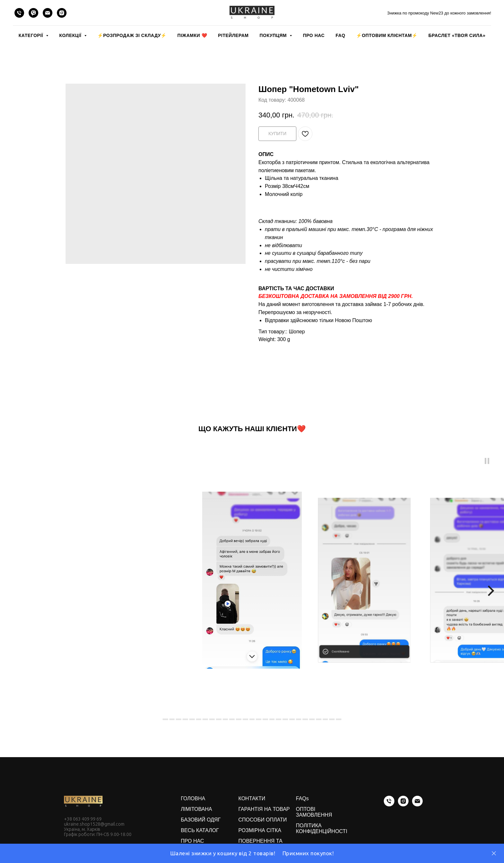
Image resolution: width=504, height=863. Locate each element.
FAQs (302, 798)
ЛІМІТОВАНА (197, 809)
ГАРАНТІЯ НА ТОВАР (264, 809)
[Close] (494, 854)
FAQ (340, 35)
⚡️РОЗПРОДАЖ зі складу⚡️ (132, 35)
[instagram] (62, 13)
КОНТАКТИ (252, 798)
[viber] (33, 13)
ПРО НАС (314, 35)
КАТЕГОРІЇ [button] (32, 35)
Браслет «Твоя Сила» (457, 35)
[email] (48, 13)
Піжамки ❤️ (192, 35)
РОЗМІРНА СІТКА (260, 830)
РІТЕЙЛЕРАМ (233, 35)
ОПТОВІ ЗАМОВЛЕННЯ (314, 812)
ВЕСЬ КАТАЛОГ (200, 830)
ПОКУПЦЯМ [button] (274, 35)
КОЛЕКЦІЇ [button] (71, 35)
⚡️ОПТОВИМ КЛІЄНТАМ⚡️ (387, 35)
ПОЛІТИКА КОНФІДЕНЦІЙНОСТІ (322, 828)
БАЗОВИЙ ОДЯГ (201, 820)
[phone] (19, 13)
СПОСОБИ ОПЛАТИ (263, 820)
